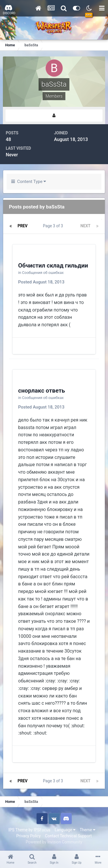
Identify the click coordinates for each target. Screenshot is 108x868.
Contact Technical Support (68, 836)
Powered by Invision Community (54, 842)
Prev (23, 226)
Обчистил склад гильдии (53, 265)
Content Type (29, 182)
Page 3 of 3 (54, 226)
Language (65, 830)
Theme (88, 830)
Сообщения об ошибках (43, 273)
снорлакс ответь (42, 391)
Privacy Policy (28, 836)
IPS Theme (18, 830)
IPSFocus (42, 830)
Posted (41, 282)
